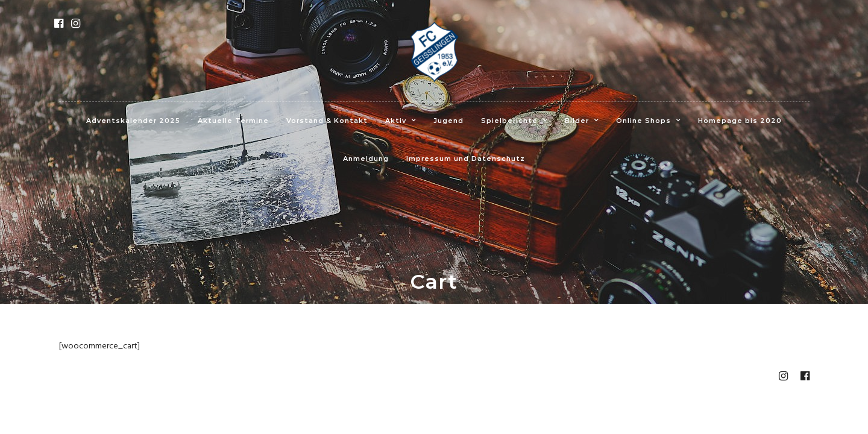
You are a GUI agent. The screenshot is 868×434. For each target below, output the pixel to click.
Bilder (577, 121)
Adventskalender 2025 (133, 121)
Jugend (448, 121)
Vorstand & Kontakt (327, 121)
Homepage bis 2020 (740, 121)
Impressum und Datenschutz (466, 159)
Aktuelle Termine (233, 121)
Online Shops (643, 121)
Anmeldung (366, 159)
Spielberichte (509, 121)
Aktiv (396, 121)
